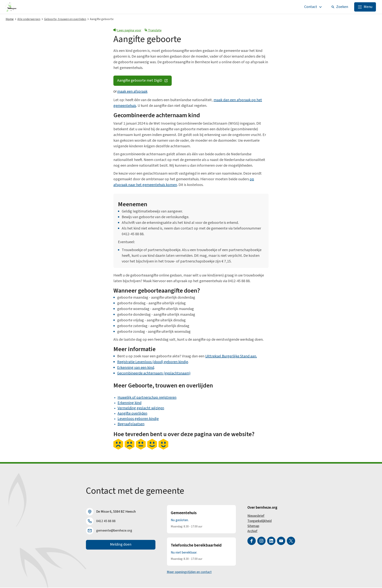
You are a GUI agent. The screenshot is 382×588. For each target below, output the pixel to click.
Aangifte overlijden (132, 414)
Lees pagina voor (127, 31)
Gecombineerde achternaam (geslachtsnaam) (154, 374)
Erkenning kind (129, 403)
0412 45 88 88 (106, 522)
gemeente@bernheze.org (114, 531)
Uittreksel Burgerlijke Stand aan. (231, 357)
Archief (252, 531)
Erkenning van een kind (136, 368)
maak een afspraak (132, 92)
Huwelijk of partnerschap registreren (147, 398)
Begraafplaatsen (131, 424)
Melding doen (121, 545)
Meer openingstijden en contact (189, 572)
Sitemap (253, 526)
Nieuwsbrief (256, 516)
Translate (153, 31)
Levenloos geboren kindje (138, 419)
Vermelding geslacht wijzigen (141, 408)
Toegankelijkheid (260, 521)
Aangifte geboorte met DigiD (145, 82)
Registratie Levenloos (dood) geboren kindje (153, 362)
